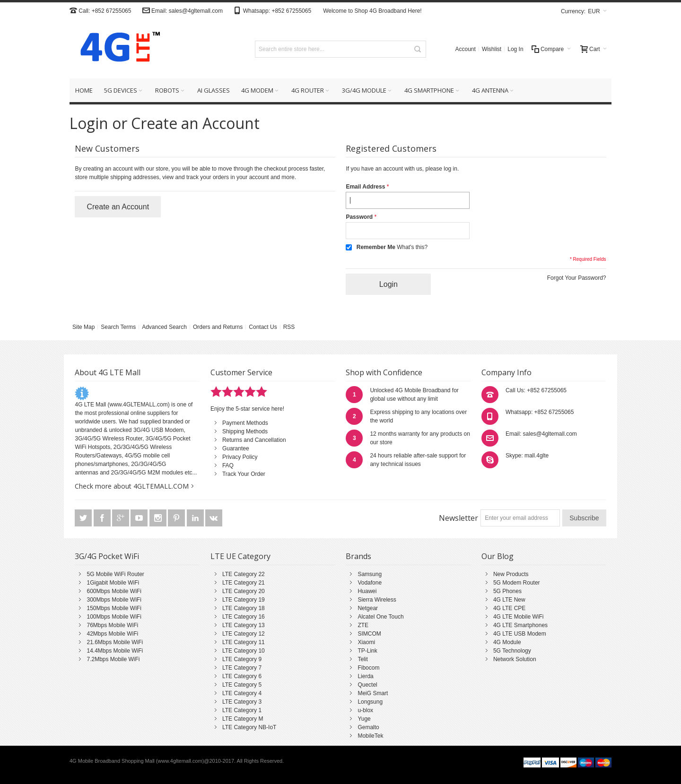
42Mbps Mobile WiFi (112, 634)
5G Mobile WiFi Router (115, 574)
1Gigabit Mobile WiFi (113, 583)
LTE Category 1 (242, 710)
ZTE (363, 625)
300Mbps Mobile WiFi (114, 600)
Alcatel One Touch (380, 617)
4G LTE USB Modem (520, 634)
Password (359, 217)
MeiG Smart (373, 693)
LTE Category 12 (244, 634)
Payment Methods (245, 423)
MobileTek (370, 736)
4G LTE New (509, 600)
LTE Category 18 (244, 608)
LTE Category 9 (242, 659)
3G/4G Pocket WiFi (107, 556)
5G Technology (512, 651)
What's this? (412, 247)
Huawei (367, 591)
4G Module (507, 642)
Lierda (365, 676)
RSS (289, 327)
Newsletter (458, 518)
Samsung (370, 574)
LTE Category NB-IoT (249, 727)
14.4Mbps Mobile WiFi (115, 651)
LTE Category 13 (244, 625)
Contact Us (263, 327)
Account (466, 49)
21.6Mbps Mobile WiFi (115, 642)
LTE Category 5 (242, 685)
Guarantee (236, 448)
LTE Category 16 (244, 617)
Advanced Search (164, 327)
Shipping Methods (245, 431)
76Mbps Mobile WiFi (112, 625)
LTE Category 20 (244, 591)
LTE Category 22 (244, 574)
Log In (515, 49)
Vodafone (370, 583)
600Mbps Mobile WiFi (114, 591)
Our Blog (498, 556)
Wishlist (492, 49)
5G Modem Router (517, 583)
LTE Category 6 (242, 676)
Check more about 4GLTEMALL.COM (132, 486)
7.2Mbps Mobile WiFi (113, 659)
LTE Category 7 (242, 668)
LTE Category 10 (244, 651)
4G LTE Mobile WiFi (518, 617)
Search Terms (118, 327)
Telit (362, 659)
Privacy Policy (240, 457)
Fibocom (368, 668)
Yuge (364, 719)
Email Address (365, 187)
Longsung (370, 702)
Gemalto (368, 727)
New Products (511, 574)
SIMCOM (369, 634)
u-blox (365, 710)
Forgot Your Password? (577, 278)
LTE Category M (243, 719)
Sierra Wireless (377, 600)
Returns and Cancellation (254, 440)
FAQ (228, 465)
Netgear (368, 608)
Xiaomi (366, 642)
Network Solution (515, 659)
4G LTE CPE (509, 608)
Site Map (83, 327)
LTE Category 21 (244, 583)
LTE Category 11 (244, 642)
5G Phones (507, 591)
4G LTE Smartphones (520, 625)
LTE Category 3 (242, 702)
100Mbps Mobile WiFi (114, 617)
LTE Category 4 (242, 693)
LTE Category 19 (244, 600)
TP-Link (367, 651)
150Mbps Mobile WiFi (114, 608)
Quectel (367, 685)
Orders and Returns (218, 327)
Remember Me (376, 247)
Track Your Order (244, 474)
